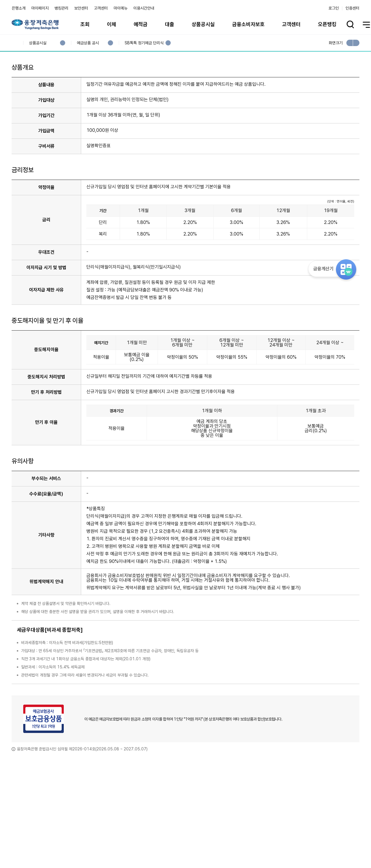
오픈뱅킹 (327, 24)
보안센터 (81, 8)
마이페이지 (40, 8)
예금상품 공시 (88, 43)
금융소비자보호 (248, 24)
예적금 (141, 24)
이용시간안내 (144, 8)
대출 (170, 24)
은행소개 (19, 8)
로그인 (334, 8)
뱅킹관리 (61, 8)
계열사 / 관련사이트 (306, 848)
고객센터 (101, 8)
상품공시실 (203, 24)
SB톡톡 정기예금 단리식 (144, 43)
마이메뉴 (121, 8)
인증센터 (352, 8)
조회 (85, 24)
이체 (112, 24)
